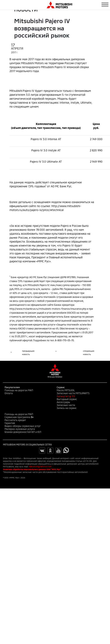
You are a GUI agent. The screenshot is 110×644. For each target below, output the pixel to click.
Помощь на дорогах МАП (19, 390)
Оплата (9, 393)
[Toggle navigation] (105, 5)
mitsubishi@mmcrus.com (40, 467)
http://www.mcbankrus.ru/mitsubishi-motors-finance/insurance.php (48, 309)
